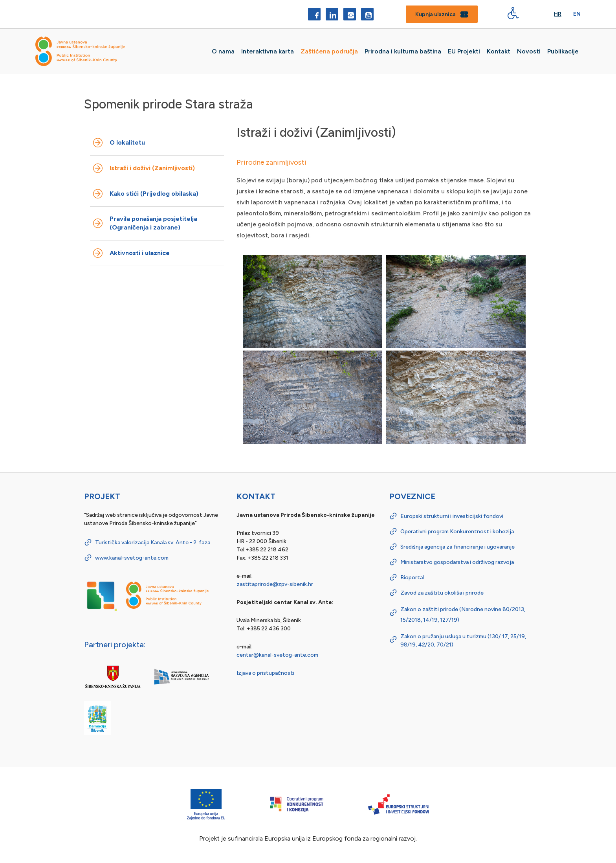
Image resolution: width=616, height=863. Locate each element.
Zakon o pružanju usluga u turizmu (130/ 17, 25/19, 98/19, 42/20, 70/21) (463, 641)
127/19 (449, 620)
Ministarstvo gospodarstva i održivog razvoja (457, 562)
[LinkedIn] (332, 14)
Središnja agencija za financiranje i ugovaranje (457, 547)
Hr (558, 14)
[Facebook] (314, 14)
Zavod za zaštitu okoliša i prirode (442, 593)
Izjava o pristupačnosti (265, 673)
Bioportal (412, 577)
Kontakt (499, 51)
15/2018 (411, 620)
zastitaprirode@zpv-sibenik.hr (275, 584)
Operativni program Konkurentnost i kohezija (457, 532)
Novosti (529, 51)
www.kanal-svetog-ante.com (132, 558)
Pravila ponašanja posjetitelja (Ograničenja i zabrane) (153, 223)
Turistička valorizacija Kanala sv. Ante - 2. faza (153, 543)
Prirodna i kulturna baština (403, 51)
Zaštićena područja (329, 51)
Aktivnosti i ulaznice (140, 253)
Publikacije (563, 51)
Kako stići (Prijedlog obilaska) (154, 194)
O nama (223, 51)
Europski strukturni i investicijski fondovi (452, 516)
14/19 (430, 620)
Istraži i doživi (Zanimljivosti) (152, 168)
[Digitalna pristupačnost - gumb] (513, 13)
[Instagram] (350, 14)
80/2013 (513, 609)
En (577, 14)
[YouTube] (367, 14)
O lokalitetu (127, 142)
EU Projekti (464, 51)
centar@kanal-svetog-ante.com (277, 655)
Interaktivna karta (268, 51)
